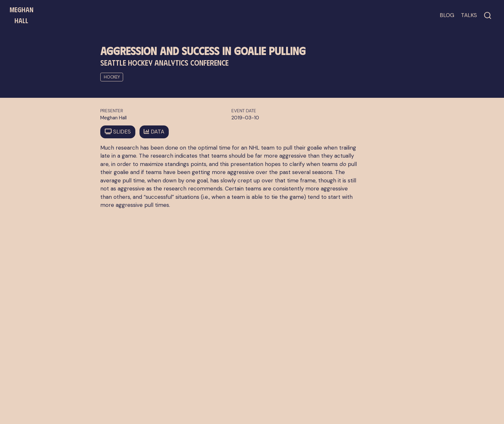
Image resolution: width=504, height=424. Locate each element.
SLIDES (118, 132)
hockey (112, 77)
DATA (154, 132)
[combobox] (488, 15)
